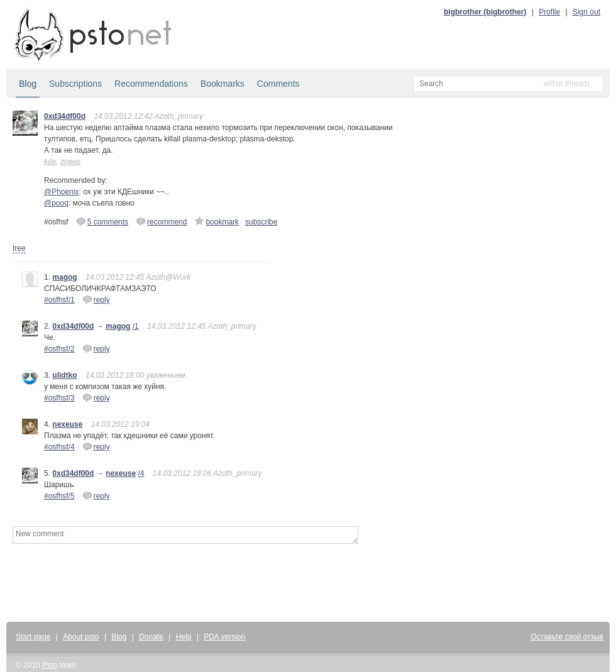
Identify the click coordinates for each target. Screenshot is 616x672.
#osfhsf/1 (59, 300)
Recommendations (151, 84)
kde (50, 162)
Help (184, 637)
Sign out (586, 12)
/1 (136, 326)
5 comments (102, 221)
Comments (278, 84)
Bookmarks (223, 84)
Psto (50, 665)
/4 (141, 473)
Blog (28, 84)
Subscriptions (75, 84)
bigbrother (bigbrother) (485, 12)
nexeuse (67, 424)
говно (70, 162)
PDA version (224, 637)
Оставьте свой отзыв (567, 637)
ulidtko (64, 375)
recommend (161, 221)
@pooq (56, 203)
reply (96, 299)
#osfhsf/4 (59, 447)
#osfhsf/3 (59, 398)
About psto (81, 637)
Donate (151, 637)
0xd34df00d (65, 116)
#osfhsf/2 (59, 349)
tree (19, 248)
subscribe (261, 222)
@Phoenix (62, 192)
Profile (549, 12)
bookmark (217, 221)
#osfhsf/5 (59, 496)
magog (64, 277)
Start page (33, 637)
